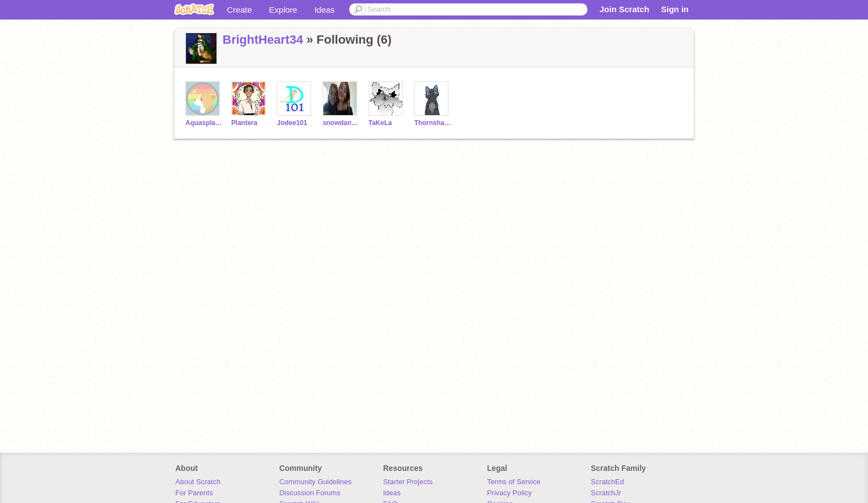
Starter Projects (408, 482)
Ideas (325, 10)
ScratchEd (607, 482)
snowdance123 (341, 123)
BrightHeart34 (263, 40)
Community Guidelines (315, 482)
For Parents (194, 493)
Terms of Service (514, 482)
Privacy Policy (510, 493)
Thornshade (433, 123)
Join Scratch (624, 9)
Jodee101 (292, 123)
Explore (283, 10)
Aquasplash (204, 123)
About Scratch (198, 482)
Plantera (244, 123)
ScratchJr (606, 493)
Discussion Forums (310, 493)
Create (239, 10)
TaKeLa (380, 123)
